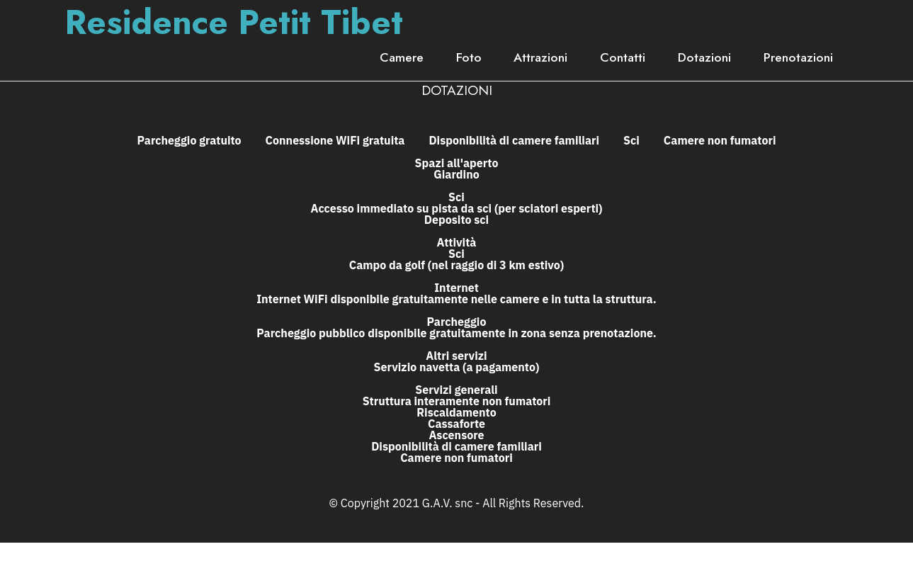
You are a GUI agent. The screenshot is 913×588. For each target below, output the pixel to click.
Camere (402, 57)
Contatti (623, 57)
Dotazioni (704, 57)
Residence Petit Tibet (234, 23)
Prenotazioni (798, 57)
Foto (469, 57)
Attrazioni (540, 57)
